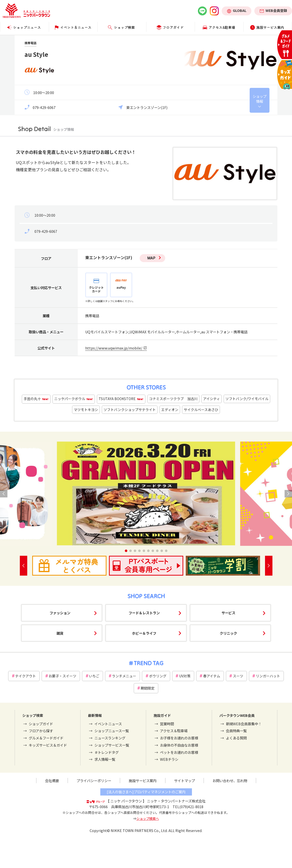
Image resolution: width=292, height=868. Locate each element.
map (151, 258)
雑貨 (60, 633)
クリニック (228, 633)
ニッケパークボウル (74, 399)
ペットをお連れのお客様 (179, 752)
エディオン (170, 410)
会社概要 (52, 781)
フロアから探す (41, 731)
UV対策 (185, 676)
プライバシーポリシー (94, 781)
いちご (94, 676)
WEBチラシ (169, 759)
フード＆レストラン (144, 613)
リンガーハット (268, 676)
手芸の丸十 (36, 399)
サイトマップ (185, 781)
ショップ (260, 99)
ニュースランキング (110, 738)
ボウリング (158, 676)
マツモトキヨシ (86, 410)
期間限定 (148, 688)
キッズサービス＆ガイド (48, 745)
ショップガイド (41, 724)
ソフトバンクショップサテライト (130, 410)
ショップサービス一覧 (112, 745)
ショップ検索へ (148, 818)
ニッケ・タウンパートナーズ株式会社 (176, 801)
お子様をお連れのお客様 (179, 738)
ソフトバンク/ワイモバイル (247, 399)
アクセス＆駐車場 (174, 731)
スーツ (238, 676)
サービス (228, 613)
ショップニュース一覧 (112, 731)
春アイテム (212, 676)
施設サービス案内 (143, 781)
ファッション (60, 613)
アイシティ (212, 399)
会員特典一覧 (236, 731)
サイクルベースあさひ (201, 410)
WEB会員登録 (276, 10)
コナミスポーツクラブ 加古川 (173, 399)
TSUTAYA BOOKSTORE (121, 399)
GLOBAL (240, 10)
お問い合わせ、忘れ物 (230, 781)
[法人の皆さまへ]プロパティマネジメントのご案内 (146, 792)
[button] (126, 551)
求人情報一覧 (105, 759)
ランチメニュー (124, 676)
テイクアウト (26, 676)
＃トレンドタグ (106, 752)
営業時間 (167, 724)
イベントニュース (108, 724)
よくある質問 (236, 738)
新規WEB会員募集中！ (244, 724)
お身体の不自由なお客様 (179, 745)
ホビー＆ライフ (144, 633)
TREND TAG (148, 663)
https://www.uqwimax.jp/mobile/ (114, 348)
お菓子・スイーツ (62, 676)
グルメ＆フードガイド (46, 738)
